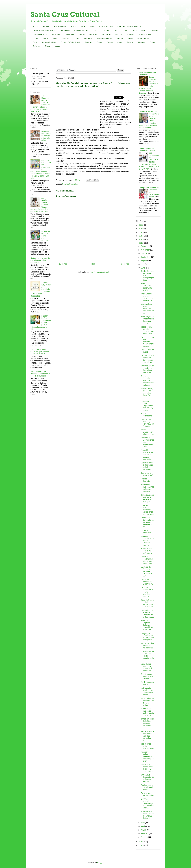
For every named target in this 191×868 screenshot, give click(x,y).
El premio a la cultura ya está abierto (146, 551)
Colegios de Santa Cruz (149, 188)
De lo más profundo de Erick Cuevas (147, 582)
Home (94, 264)
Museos (120, 38)
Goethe (35, 38)
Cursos (125, 30)
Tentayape (37, 46)
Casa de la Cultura (106, 26)
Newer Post (62, 264)
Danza (134, 30)
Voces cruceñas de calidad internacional (147, 646)
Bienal (92, 26)
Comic (95, 30)
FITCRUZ (119, 34)
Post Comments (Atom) (99, 272)
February (145, 833)
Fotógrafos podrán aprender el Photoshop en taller (147, 756)
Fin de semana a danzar (147, 683)
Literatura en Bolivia (148, 112)
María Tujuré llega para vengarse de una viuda (147, 667)
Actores (36, 26)
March (144, 830)
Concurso (105, 30)
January (145, 837)
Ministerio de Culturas (104, 38)
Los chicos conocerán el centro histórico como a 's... (147, 592)
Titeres (47, 46)
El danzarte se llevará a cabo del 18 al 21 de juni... (147, 815)
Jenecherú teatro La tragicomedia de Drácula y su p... (147, 405)
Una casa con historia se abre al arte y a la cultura (46, 136)
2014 (141, 842)
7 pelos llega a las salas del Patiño (147, 787)
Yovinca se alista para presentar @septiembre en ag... (147, 342)
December (146, 246)
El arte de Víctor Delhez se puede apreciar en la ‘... (147, 656)
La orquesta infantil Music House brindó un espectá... (147, 636)
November (146, 250)
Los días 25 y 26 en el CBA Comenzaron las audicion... (147, 359)
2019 (141, 229)
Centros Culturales (81, 30)
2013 (141, 845)
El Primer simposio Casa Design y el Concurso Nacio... (147, 803)
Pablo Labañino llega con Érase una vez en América (148, 297)
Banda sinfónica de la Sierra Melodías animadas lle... (147, 723)
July (143, 264)
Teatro (152, 42)
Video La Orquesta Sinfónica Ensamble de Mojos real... (147, 625)
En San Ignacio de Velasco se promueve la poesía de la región (40, 374)
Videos (57, 46)
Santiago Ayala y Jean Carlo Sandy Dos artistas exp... (147, 369)
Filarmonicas (106, 34)
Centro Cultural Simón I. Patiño (44, 30)
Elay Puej (154, 30)
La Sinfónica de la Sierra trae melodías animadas (147, 466)
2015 (141, 243)
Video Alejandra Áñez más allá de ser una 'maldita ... (147, 320)
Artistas (74, 26)
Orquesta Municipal (49, 42)
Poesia (99, 42)
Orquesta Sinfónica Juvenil (70, 42)
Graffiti (45, 38)
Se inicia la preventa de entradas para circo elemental (40, 260)
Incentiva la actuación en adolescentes (147, 432)
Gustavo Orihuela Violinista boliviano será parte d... (147, 381)
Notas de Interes (143, 38)
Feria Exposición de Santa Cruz (147, 74)
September (146, 257)
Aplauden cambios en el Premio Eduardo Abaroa (147, 541)
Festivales (93, 34)
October (145, 253)
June (143, 268)
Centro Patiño (65, 30)
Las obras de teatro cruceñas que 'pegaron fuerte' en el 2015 (40, 351)
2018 (141, 232)
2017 (141, 236)
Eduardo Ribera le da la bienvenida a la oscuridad (147, 603)
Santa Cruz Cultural (65, 14)
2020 (141, 225)
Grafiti (55, 38)
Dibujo (144, 30)
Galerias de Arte (145, 34)
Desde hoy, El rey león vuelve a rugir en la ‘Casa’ (147, 330)
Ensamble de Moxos (40, 34)
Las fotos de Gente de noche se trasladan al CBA (146, 571)
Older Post (125, 264)
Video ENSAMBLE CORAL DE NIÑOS (147, 287)
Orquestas (88, 42)
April (143, 826)
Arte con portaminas (146, 415)
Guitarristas (66, 38)
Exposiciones (69, 34)
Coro (115, 30)
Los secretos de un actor (147, 351)
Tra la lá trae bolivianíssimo (147, 794)
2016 (141, 239)
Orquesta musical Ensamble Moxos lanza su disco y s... (147, 510)
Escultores (56, 34)
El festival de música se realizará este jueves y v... (147, 712)
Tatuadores (141, 42)
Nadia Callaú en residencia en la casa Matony (147, 702)
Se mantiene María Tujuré (147, 474)
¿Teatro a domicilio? (146, 531)
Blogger (100, 863)
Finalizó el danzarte (145, 480)
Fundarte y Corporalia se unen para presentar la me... (147, 522)
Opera (35, 42)
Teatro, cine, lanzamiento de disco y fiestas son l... (147, 768)
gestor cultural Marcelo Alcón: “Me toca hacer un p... (147, 309)
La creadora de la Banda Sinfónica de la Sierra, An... (147, 614)
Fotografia (131, 34)
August (144, 261)
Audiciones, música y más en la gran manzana (147, 488)
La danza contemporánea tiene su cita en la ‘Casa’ (148, 560)
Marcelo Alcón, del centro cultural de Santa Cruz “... (147, 393)
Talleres (130, 42)
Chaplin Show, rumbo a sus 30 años (147, 676)
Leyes (77, 38)
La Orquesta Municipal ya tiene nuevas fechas (147, 691)
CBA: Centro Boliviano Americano (129, 26)
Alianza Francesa (60, 26)
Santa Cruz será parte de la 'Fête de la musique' (147, 498)
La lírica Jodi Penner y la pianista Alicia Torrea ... (147, 423)
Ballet (83, 26)
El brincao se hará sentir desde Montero (46, 236)
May (143, 823)
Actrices (46, 26)
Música (130, 38)
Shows (120, 42)
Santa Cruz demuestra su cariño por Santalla (147, 778)
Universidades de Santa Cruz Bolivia (147, 150)
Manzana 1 (88, 38)
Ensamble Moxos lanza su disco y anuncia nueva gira (147, 455)
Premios (110, 42)
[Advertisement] (95, 58)
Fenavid (82, 34)
